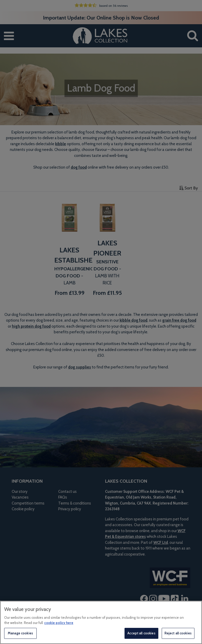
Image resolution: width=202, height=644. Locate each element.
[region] (101, 622)
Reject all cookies (178, 633)
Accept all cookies (141, 633)
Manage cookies (20, 633)
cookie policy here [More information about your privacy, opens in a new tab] (59, 623)
